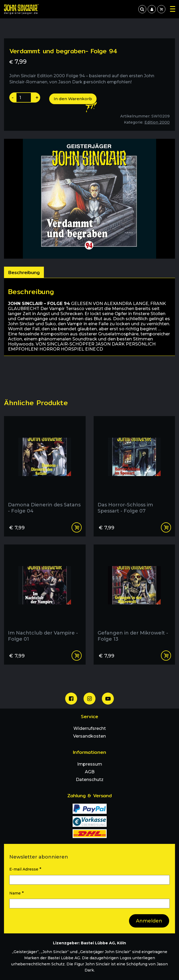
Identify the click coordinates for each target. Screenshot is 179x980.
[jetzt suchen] (142, 9)
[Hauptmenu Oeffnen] (173, 9)
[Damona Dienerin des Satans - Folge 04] (45, 467)
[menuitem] (152, 9)
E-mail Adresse (25, 869)
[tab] (24, 272)
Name (16, 893)
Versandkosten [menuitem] (89, 736)
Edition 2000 (157, 122)
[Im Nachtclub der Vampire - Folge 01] (45, 595)
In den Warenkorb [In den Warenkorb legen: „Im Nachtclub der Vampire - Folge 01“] (77, 656)
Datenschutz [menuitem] (90, 780)
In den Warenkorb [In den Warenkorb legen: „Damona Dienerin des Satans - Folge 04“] (77, 527)
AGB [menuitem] (90, 772)
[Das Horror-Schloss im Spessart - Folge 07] (134, 467)
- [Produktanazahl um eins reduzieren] (13, 97)
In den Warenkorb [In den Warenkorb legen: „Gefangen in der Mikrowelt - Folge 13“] (166, 656)
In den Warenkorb (73, 99)
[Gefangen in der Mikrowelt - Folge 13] (134, 595)
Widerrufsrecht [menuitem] (90, 728)
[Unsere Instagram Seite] (89, 699)
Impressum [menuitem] (90, 764)
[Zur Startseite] (21, 9)
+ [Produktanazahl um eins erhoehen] (37, 97)
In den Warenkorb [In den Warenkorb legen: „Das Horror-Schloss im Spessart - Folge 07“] (166, 527)
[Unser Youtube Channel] (108, 699)
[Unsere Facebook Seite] (71, 699)
